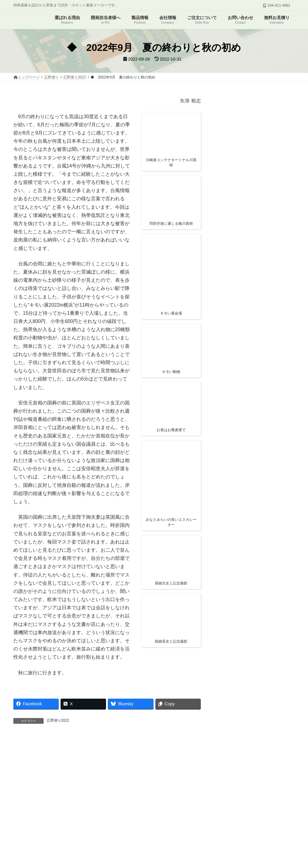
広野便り (74, 807)
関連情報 (249, 207)
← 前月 (36, 851)
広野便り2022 (58, 720)
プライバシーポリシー (265, 807)
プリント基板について (37, 807)
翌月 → (78, 851)
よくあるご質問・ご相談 (112, 807)
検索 (282, 370)
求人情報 (228, 807)
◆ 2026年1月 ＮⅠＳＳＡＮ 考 (253, 245)
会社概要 (151, 807)
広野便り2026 (252, 136)
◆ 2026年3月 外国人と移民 (250, 167)
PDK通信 (202, 807)
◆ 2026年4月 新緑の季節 (247, 143)
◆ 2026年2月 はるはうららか (252, 191)
